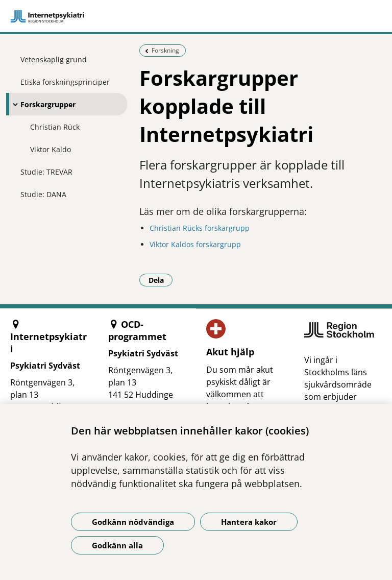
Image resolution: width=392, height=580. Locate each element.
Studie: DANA (43, 194)
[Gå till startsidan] (196, 16)
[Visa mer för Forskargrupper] (13, 104)
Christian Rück (55, 127)
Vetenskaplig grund (54, 59)
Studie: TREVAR (46, 172)
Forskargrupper (48, 104)
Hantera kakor (249, 522)
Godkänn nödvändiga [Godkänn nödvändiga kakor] (133, 522)
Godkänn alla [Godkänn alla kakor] (117, 545)
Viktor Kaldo (51, 149)
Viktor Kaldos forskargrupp (195, 244)
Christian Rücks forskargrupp (200, 228)
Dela (161, 280)
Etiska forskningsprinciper (65, 82)
